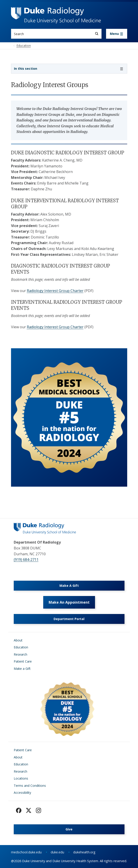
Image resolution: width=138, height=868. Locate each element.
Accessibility (22, 793)
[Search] (97, 34)
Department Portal (69, 619)
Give (69, 829)
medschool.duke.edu (26, 852)
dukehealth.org (84, 852)
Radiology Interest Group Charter (55, 291)
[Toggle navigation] (117, 34)
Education (21, 647)
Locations (21, 778)
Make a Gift (22, 669)
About (18, 640)
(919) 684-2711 (26, 560)
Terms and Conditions (30, 786)
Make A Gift (69, 586)
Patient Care (23, 661)
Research (20, 654)
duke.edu (57, 852)
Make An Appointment (69, 602)
